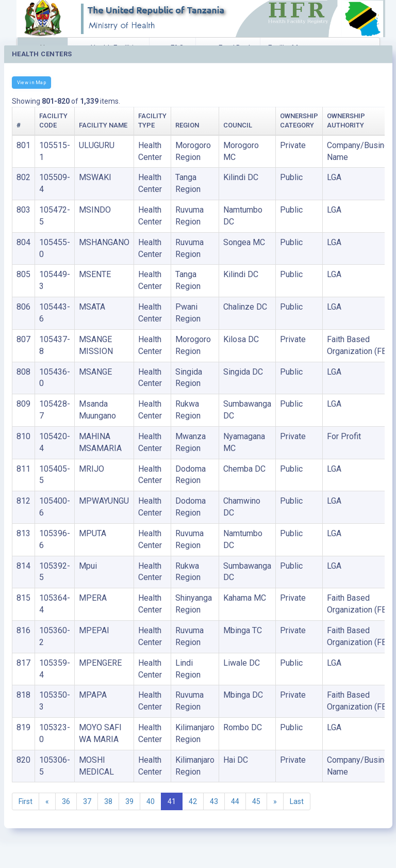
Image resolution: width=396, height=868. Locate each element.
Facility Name (103, 125)
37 (87, 801)
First (26, 801)
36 (66, 801)
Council (238, 125)
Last (297, 801)
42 (193, 801)
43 (214, 801)
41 (172, 801)
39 (129, 801)
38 (108, 801)
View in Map (31, 82)
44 (235, 801)
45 (256, 801)
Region (187, 125)
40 (151, 801)
